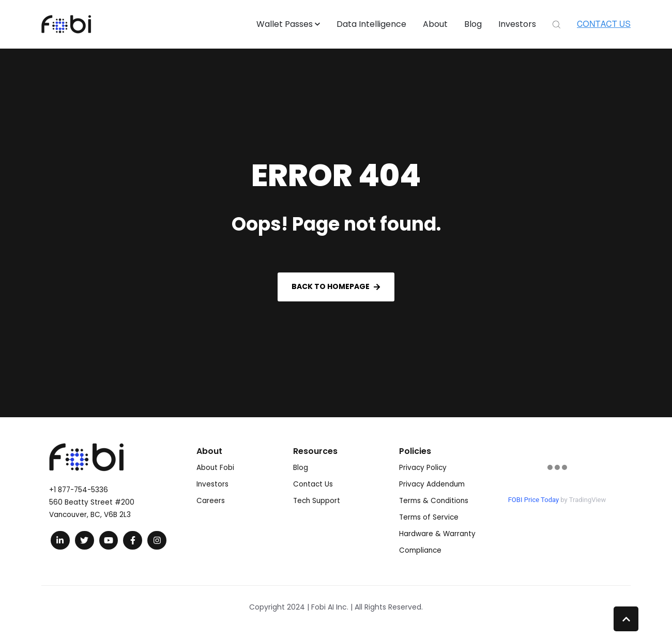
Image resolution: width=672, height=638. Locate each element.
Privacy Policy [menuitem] (423, 468)
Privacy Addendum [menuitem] (432, 484)
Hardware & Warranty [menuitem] (437, 534)
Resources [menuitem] (315, 451)
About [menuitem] (209, 451)
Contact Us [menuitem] (313, 484)
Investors (517, 24)
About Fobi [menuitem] (215, 468)
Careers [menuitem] (211, 501)
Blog (473, 24)
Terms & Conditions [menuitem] (434, 501)
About (435, 24)
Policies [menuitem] (415, 451)
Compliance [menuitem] (420, 550)
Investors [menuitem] (212, 484)
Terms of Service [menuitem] (429, 517)
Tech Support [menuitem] (317, 501)
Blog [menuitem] (301, 468)
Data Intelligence (371, 24)
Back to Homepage (336, 286)
